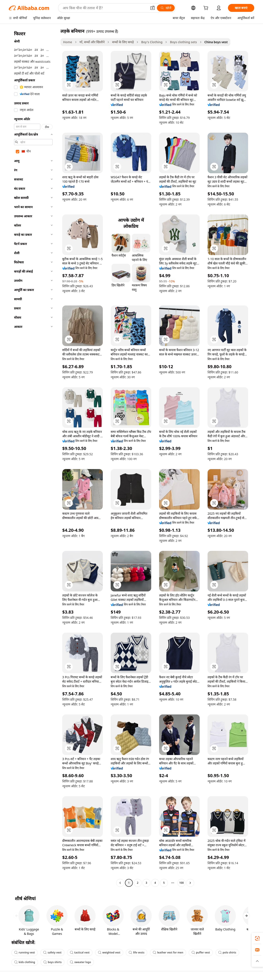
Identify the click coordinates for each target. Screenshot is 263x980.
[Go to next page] (190, 883)
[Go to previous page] (120, 883)
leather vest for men (168, 952)
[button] (153, 8)
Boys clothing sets (183, 42)
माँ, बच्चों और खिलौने (92, 42)
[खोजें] (166, 8)
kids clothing (25, 962)
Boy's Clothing (152, 42)
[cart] (207, 8)
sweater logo (80, 962)
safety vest (52, 952)
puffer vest (201, 952)
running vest (25, 952)
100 (182, 883)
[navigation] (33, 457)
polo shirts (227, 952)
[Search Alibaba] (105, 8)
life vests (137, 952)
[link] (257, 938)
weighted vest (109, 952)
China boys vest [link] (216, 42)
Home (68, 42)
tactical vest (80, 952)
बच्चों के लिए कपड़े (123, 42)
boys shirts (52, 962)
